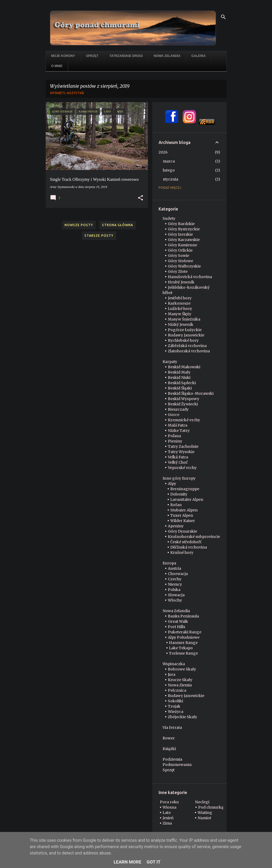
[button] (141, 198)
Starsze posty (99, 236)
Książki (169, 749)
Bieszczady (178, 409)
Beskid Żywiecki (183, 404)
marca (169, 161)
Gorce (174, 415)
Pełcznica (177, 690)
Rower (169, 738)
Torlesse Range (183, 653)
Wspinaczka (174, 664)
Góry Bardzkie (181, 224)
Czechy (175, 579)
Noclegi (202, 802)
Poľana (174, 436)
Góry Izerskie (180, 234)
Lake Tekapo (181, 648)
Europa (169, 563)
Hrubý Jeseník (181, 282)
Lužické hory (180, 309)
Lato (167, 813)
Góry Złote (178, 271)
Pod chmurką (211, 807)
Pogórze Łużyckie (185, 330)
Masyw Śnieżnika (184, 319)
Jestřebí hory (180, 298)
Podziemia (172, 759)
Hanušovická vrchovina (190, 277)
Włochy (175, 600)
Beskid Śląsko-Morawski (191, 393)
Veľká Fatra (178, 457)
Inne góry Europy (179, 478)
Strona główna (118, 225)
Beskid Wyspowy (184, 399)
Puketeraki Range (185, 632)
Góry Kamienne (182, 245)
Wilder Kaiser (183, 521)
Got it (154, 862)
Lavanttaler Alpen (187, 499)
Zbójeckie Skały (182, 717)
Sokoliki (175, 701)
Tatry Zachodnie (183, 446)
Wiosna (169, 807)
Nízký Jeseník (181, 325)
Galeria (198, 56)
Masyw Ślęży (180, 314)
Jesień (168, 818)
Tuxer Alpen (182, 515)
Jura (172, 674)
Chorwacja (178, 574)
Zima (167, 823)
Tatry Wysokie (181, 452)
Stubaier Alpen (184, 510)
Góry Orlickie (180, 250)
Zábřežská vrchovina (187, 346)
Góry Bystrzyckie (184, 229)
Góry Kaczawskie (184, 240)
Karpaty (170, 362)
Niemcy (175, 584)
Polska (174, 590)
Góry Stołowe (180, 261)
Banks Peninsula (183, 616)
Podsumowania (177, 765)
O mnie (57, 66)
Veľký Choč (178, 462)
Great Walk (178, 621)
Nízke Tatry (179, 431)
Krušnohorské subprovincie (194, 537)
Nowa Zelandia (167, 56)
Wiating (205, 813)
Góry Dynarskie (182, 531)
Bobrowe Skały (182, 669)
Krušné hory (182, 553)
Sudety (169, 218)
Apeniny (176, 526)
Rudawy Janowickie (186, 335)
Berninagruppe (185, 489)
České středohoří (186, 542)
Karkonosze (179, 303)
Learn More (127, 862)
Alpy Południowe (184, 637)
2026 (163, 152)
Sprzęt (92, 56)
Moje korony (63, 56)
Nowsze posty (79, 225)
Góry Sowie (178, 256)
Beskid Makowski (184, 367)
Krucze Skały (180, 680)
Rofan (176, 505)
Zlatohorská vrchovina (189, 351)
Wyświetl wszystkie (67, 93)
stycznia (171, 179)
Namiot (204, 818)
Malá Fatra (178, 425)
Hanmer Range (183, 643)
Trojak (174, 706)
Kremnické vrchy (184, 420)
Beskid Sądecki (182, 383)
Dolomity (179, 494)
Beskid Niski (179, 378)
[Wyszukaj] (223, 17)
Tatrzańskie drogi (126, 56)
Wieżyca (176, 712)
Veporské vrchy (182, 468)
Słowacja (176, 595)
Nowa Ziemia (180, 685)
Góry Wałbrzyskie (184, 266)
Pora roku (169, 802)
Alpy (172, 484)
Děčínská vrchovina (189, 547)
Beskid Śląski (180, 388)
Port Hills (177, 627)
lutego (169, 170)
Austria (175, 568)
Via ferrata (172, 727)
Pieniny (175, 441)
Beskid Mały (179, 372)
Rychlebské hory (183, 340)
